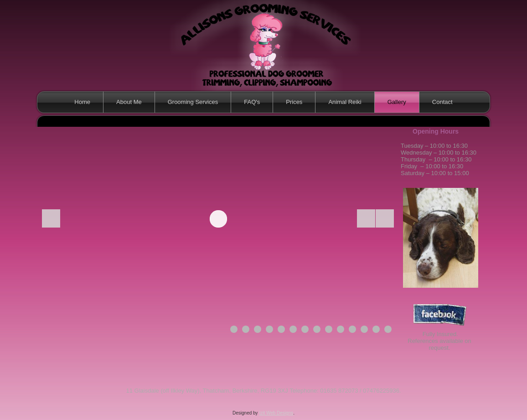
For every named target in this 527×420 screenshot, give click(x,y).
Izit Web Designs (276, 413)
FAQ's (252, 102)
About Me (129, 102)
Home (82, 102)
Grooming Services (193, 102)
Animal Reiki (345, 102)
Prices (294, 102)
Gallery (397, 102)
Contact (442, 102)
